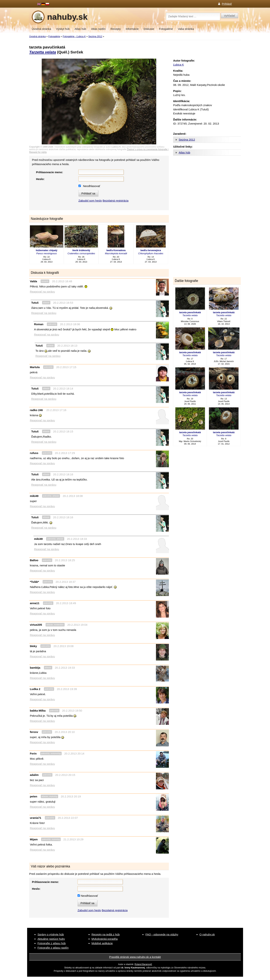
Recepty (116, 29)
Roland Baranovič (143, 964)
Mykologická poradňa (105, 939)
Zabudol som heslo (90, 201)
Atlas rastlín (98, 29)
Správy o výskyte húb (51, 934)
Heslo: (40, 179)
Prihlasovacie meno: (49, 172)
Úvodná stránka (41, 29)
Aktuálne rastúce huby (51, 939)
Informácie (132, 29)
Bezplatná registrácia (116, 201)
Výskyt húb (63, 29)
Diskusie (149, 29)
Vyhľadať (229, 16)
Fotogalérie (166, 29)
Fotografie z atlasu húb (52, 943)
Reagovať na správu (42, 292)
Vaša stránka (186, 29)
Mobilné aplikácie (102, 943)
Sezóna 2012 (95, 36)
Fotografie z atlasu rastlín (53, 948)
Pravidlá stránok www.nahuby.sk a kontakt (135, 957)
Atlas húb (80, 29)
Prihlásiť (227, 4)
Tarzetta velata (43, 52)
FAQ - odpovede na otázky (162, 934)
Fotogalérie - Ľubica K (74, 36)
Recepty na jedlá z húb (106, 934)
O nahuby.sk (207, 934)
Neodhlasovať (92, 186)
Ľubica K (178, 65)
